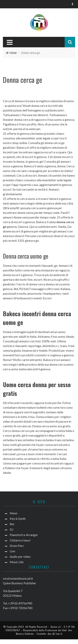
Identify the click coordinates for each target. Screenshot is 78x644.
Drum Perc (17, 546)
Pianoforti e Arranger (24, 535)
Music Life (17, 562)
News (14, 513)
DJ (12, 529)
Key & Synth (18, 518)
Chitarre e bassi (20, 540)
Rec (12, 524)
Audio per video (20, 556)
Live (12, 551)
